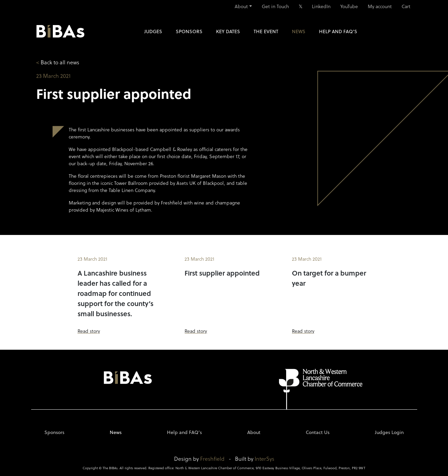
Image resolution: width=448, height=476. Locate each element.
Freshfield (212, 459)
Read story (89, 331)
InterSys (264, 459)
